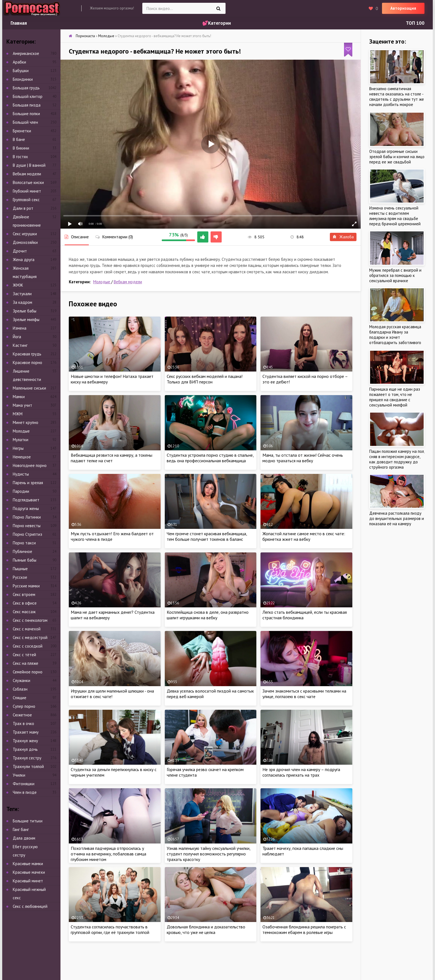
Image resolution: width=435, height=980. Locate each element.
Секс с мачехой (27, 629)
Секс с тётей (24, 655)
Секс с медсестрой (30, 637)
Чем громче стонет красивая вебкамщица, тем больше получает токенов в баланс (207, 536)
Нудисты (21, 474)
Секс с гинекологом (30, 620)
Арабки (19, 62)
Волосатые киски (28, 182)
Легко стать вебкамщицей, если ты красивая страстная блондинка (305, 615)
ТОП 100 (415, 23)
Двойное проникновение (27, 221)
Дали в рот (23, 208)
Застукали (22, 294)
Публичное (22, 551)
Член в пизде (25, 792)
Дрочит (20, 251)
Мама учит (22, 405)
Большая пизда (27, 105)
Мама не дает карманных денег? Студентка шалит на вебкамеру (113, 615)
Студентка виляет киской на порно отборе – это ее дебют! (305, 379)
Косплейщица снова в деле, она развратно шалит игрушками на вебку (208, 615)
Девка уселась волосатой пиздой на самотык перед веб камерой (210, 694)
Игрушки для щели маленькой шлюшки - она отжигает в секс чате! (112, 694)
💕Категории (217, 23)
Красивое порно (27, 363)
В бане (19, 139)
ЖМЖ (18, 285)
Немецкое (22, 457)
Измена (20, 328)
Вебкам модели (128, 282)
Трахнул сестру (27, 758)
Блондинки (23, 79)
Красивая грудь (27, 354)
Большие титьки (28, 821)
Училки (19, 775)
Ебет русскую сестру (25, 851)
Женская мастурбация (25, 272)
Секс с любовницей (30, 906)
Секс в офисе (25, 603)
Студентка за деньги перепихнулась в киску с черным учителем (114, 772)
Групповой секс (26, 200)
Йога (17, 337)
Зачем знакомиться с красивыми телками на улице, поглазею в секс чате (304, 694)
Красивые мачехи (29, 872)
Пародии (21, 491)
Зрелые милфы (26, 319)
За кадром (22, 302)
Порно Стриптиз (27, 534)
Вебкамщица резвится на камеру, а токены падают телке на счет (112, 458)
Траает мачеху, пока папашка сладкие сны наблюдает (303, 851)
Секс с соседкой (28, 646)
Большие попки (26, 114)
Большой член (25, 122)
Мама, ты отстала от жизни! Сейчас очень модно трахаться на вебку (303, 458)
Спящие (20, 698)
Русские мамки (26, 586)
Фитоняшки (24, 784)
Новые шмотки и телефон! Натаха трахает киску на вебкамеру (112, 379)
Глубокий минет (27, 191)
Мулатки (21, 440)
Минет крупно (26, 422)
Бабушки (21, 71)
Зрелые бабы (25, 311)
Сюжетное (22, 715)
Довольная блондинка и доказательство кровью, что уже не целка (206, 930)
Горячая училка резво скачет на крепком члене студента (205, 772)
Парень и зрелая (28, 483)
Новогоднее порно (30, 465)
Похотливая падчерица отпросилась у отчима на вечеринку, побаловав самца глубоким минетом (108, 854)
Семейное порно (28, 672)
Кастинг (20, 345)
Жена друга (24, 260)
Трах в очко (23, 723)
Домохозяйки (25, 242)
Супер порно (24, 706)
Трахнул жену (25, 741)
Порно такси (24, 543)
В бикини (21, 148)
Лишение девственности (27, 375)
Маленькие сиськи (29, 388)
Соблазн (20, 689)
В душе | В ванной (29, 165)
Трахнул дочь (25, 749)
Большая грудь (26, 88)
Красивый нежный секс (29, 894)
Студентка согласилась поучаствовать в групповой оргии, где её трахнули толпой (110, 930)
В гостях (20, 157)
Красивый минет (28, 881)
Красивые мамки (28, 864)
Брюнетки (22, 131)
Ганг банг (21, 829)
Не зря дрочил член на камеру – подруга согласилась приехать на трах (301, 772)
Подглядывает (26, 500)
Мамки (19, 397)
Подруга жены (26, 508)
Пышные (20, 569)
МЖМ (18, 414)
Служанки (22, 680)
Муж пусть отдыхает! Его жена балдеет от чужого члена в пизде (112, 536)
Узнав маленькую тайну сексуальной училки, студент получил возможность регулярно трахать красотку (208, 854)
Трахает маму (26, 732)
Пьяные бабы (25, 560)
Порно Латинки (27, 517)
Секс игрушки (25, 234)
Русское (20, 577)
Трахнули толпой (28, 766)
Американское (26, 53)
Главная (19, 23)
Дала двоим (24, 838)
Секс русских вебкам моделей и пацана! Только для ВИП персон (205, 379)
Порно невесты (27, 526)
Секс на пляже (26, 663)
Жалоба (343, 237)
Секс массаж (24, 612)
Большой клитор (28, 96)
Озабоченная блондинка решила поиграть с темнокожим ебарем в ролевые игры (304, 930)
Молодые (102, 282)
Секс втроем (24, 594)
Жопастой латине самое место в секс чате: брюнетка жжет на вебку (304, 536)
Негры (18, 448)
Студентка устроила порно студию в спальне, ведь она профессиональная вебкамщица (210, 458)
